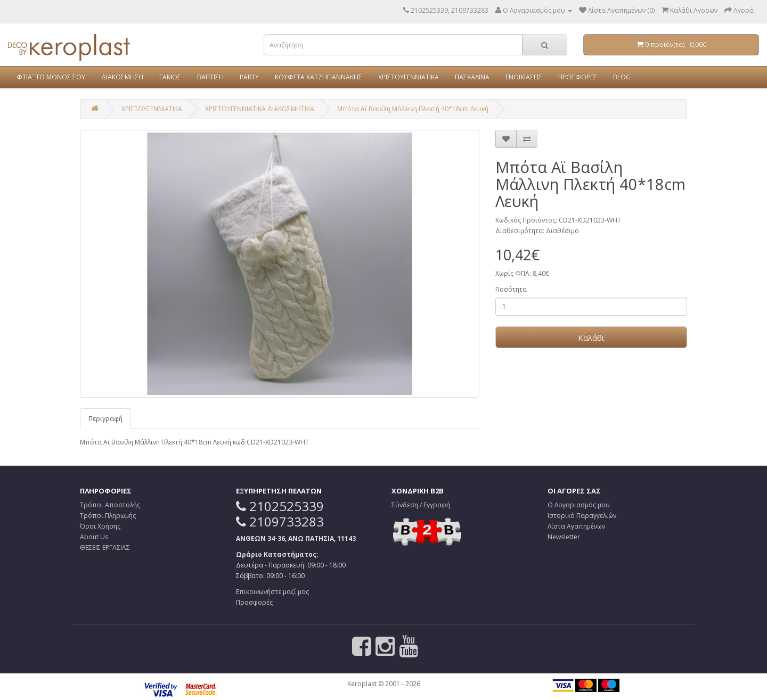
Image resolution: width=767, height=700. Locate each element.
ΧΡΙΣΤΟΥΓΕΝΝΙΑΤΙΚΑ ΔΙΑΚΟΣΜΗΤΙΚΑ (260, 109)
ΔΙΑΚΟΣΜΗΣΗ (122, 77)
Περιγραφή (105, 419)
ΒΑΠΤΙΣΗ (210, 77)
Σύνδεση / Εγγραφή (421, 505)
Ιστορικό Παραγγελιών (582, 516)
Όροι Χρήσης (100, 526)
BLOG (622, 77)
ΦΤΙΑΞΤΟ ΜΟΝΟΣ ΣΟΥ (51, 77)
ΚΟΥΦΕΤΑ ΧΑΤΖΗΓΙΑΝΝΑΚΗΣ (319, 77)
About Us (94, 537)
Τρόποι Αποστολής (110, 505)
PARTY (249, 77)
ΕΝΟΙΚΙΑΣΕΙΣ (524, 77)
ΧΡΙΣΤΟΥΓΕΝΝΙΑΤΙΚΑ (409, 77)
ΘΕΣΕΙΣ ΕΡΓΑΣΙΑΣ (105, 547)
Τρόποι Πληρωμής (108, 516)
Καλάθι (591, 337)
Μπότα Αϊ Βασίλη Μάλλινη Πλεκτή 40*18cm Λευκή (413, 109)
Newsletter (564, 537)
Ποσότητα (511, 289)
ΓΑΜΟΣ (170, 77)
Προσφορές (254, 602)
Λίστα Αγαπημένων (576, 526)
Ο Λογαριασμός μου (579, 505)
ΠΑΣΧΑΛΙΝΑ (472, 77)
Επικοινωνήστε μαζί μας (272, 592)
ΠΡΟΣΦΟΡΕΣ (578, 77)
